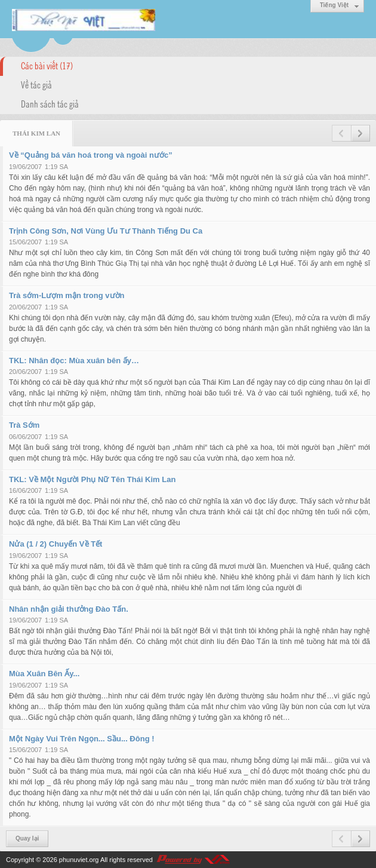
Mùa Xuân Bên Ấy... (44, 674)
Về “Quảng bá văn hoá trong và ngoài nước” (91, 155)
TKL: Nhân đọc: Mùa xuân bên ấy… (74, 361)
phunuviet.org (79, 860)
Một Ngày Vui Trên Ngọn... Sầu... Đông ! (82, 739)
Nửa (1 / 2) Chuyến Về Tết (56, 544)
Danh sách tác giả (50, 103)
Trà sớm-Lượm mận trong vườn (67, 295)
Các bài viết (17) (47, 65)
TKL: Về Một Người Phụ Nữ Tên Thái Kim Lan (92, 479)
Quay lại (27, 838)
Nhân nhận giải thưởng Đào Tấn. (69, 609)
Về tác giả (36, 84)
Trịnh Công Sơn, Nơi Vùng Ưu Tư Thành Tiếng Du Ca (106, 231)
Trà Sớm (24, 425)
